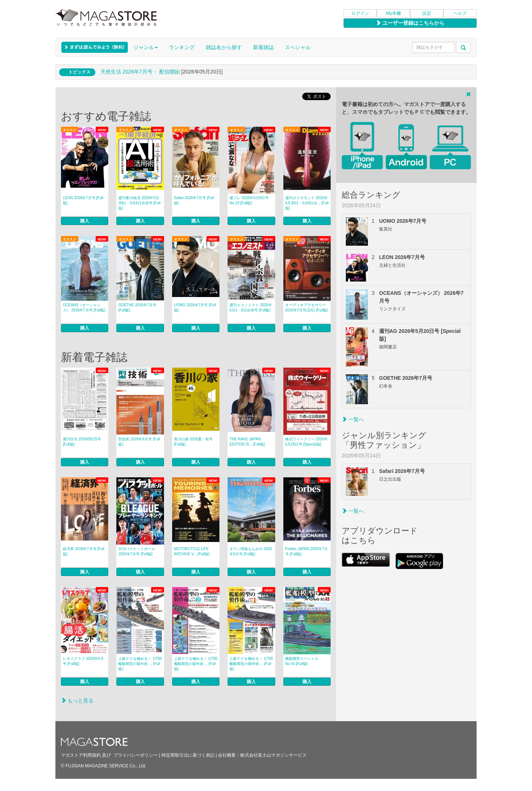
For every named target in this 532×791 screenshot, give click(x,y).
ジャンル (146, 47)
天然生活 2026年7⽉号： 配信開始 (140, 72)
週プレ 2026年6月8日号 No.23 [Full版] (249, 200)
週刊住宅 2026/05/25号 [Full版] (82, 442)
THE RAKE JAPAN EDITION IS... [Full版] (247, 442)
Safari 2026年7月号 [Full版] (194, 200)
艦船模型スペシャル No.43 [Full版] (302, 661)
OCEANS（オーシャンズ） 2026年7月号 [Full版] (84, 308)
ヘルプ (460, 13)
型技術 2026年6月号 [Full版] (139, 442)
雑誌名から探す (224, 47)
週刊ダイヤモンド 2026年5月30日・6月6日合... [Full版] (307, 203)
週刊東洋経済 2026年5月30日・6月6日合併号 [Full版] (139, 203)
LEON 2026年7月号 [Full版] (83, 200)
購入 (85, 221)
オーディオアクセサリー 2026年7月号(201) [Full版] (307, 308)
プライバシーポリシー (136, 755)
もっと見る (77, 700)
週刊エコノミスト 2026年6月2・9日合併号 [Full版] (251, 308)
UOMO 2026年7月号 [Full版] (195, 308)
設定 (427, 13)
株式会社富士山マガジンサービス (273, 755)
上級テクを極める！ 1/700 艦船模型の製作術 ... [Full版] (140, 664)
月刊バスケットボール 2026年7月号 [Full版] (137, 551)
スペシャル (298, 47)
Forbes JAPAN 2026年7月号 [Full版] (307, 551)
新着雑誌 (263, 47)
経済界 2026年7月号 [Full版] (83, 551)
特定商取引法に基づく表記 (188, 755)
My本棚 (393, 13)
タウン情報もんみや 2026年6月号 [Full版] (251, 551)
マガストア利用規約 (81, 755)
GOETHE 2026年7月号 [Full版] (137, 308)
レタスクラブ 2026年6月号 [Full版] (83, 661)
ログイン (360, 13)
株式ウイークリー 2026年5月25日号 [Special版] (306, 442)
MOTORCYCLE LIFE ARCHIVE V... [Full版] (192, 551)
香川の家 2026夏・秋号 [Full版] (193, 442)
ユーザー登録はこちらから (410, 23)
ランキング (182, 47)
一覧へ (353, 419)
